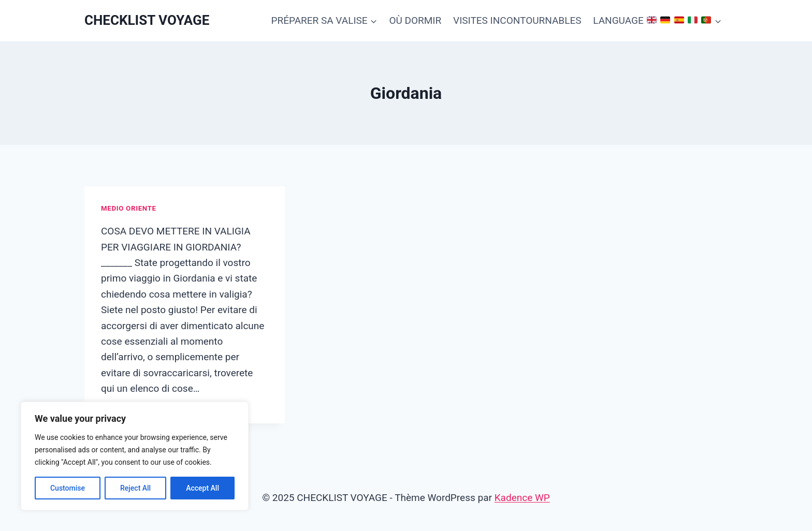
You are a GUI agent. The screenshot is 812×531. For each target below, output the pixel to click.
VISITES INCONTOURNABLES (517, 20)
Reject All (135, 488)
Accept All (202, 488)
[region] (135, 456)
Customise (68, 488)
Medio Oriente (129, 208)
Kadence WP (522, 498)
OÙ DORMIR (415, 20)
